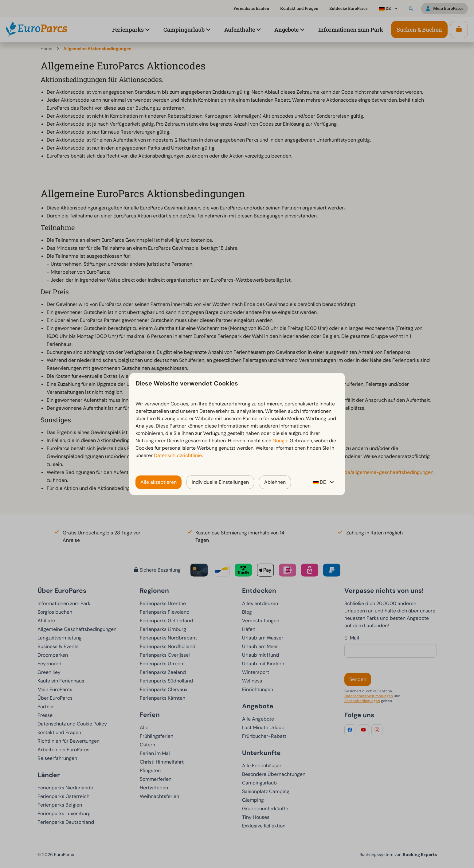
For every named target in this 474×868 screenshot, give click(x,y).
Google (280, 441)
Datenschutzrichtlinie (178, 455)
